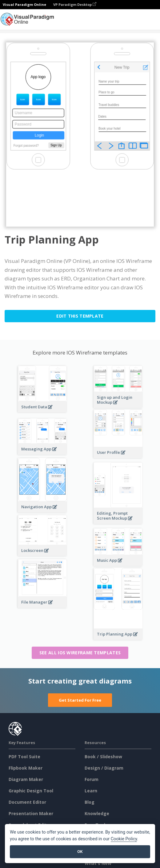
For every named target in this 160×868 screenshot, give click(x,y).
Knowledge (97, 813)
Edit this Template (80, 316)
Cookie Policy (124, 839)
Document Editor (27, 802)
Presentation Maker (31, 813)
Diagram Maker (26, 779)
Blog (90, 802)
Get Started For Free (80, 700)
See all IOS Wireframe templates (80, 653)
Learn (91, 791)
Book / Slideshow (103, 757)
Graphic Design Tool (31, 791)
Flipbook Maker (26, 768)
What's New (98, 863)
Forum (92, 779)
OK (80, 852)
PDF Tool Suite (24, 757)
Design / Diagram (104, 768)
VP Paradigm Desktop (75, 4)
